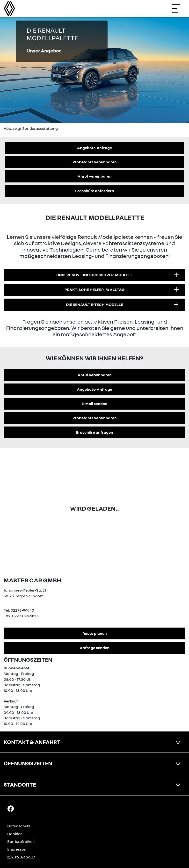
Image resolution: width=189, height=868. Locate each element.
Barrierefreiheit (21, 841)
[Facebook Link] (11, 808)
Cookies (15, 834)
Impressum (17, 849)
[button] (94, 275)
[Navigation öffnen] (178, 8)
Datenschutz (19, 826)
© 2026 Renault (21, 857)
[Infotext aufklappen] (176, 275)
